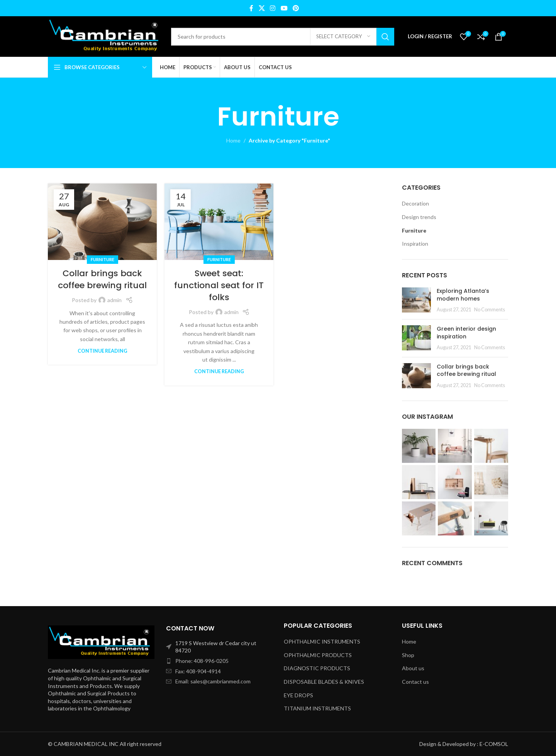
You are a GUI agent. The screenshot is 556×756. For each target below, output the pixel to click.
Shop (408, 655)
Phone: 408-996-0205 (202, 661)
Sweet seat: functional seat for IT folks (219, 285)
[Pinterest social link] (296, 8)
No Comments (490, 310)
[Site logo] (106, 36)
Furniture (103, 259)
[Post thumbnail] (416, 300)
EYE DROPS (298, 695)
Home (233, 140)
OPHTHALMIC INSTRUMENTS (322, 641)
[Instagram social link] (273, 8)
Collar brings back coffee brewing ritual (102, 279)
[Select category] (343, 37)
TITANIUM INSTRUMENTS (317, 708)
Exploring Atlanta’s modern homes (463, 295)
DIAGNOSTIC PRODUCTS (317, 668)
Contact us (415, 682)
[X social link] (262, 8)
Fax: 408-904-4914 (198, 671)
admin (114, 300)
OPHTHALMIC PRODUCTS (318, 655)
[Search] (283, 37)
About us (413, 668)
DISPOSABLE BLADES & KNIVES (324, 682)
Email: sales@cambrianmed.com (213, 681)
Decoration (415, 203)
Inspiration (415, 244)
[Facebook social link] (251, 8)
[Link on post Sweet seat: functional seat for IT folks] (219, 222)
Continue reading (103, 351)
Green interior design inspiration (466, 333)
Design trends (419, 217)
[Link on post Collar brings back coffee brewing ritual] (102, 222)
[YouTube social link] (284, 8)
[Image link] (101, 641)
